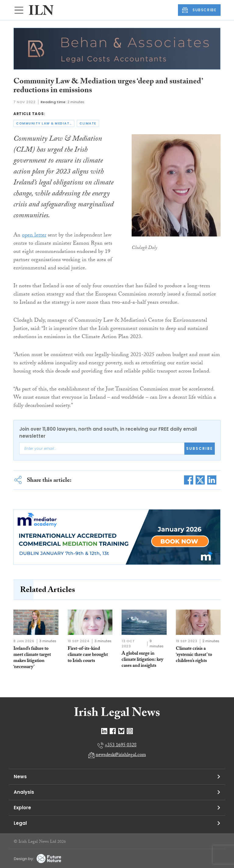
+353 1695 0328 (121, 745)
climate (88, 123)
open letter (34, 236)
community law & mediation (45, 123)
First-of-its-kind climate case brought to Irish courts (88, 655)
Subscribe (200, 448)
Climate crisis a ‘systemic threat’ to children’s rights (194, 655)
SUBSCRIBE (199, 10)
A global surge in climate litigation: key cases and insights (142, 660)
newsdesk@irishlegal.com (121, 755)
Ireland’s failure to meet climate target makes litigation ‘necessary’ (32, 658)
